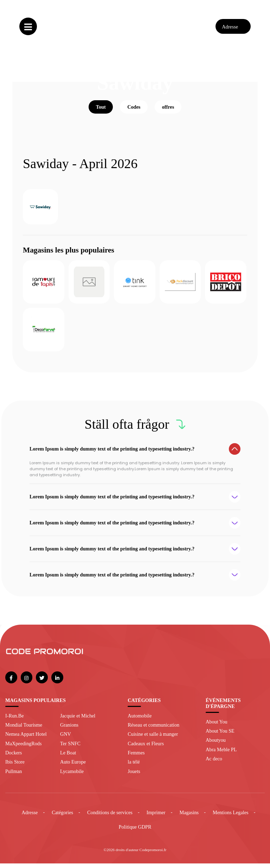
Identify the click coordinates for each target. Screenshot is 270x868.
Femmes (136, 757)
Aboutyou (216, 745)
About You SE (220, 735)
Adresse (30, 817)
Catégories (62, 817)
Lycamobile (72, 776)
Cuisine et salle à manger (153, 739)
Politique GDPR (135, 832)
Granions (69, 729)
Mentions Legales (230, 817)
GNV (66, 739)
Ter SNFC (70, 748)
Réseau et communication (153, 729)
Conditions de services (110, 817)
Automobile (140, 720)
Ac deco (214, 764)
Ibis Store (15, 767)
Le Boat (68, 757)
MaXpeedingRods (23, 748)
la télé (134, 767)
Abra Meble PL (221, 754)
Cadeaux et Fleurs (146, 748)
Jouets (134, 776)
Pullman (14, 776)
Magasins (189, 817)
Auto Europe (73, 767)
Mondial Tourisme (24, 729)
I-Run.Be (15, 720)
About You (217, 726)
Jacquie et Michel (78, 720)
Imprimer (156, 817)
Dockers (14, 757)
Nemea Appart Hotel (26, 739)
